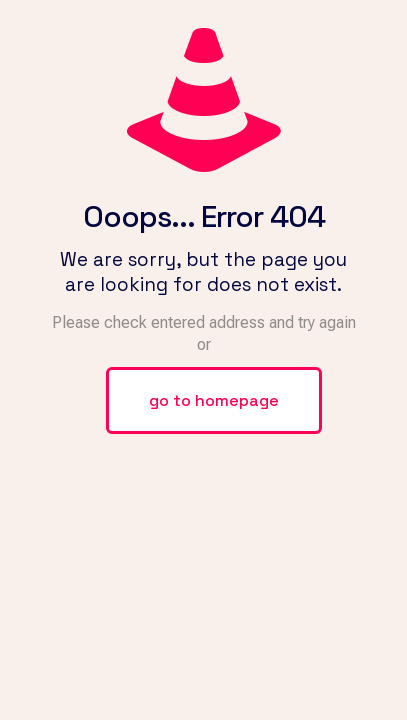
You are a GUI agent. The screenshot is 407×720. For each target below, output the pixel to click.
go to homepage (214, 400)
